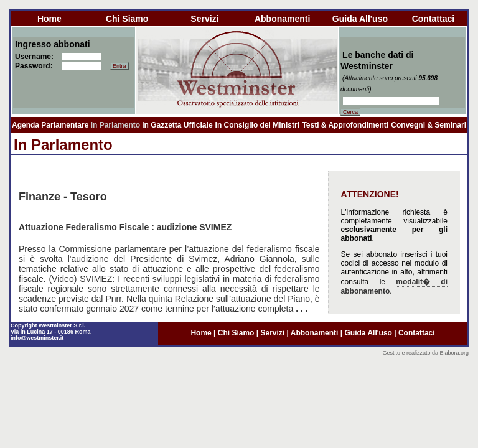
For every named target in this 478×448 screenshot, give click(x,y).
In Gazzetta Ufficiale (177, 125)
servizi (204, 19)
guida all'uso (360, 19)
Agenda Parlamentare (50, 125)
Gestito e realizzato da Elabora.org (425, 353)
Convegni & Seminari (429, 125)
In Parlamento (115, 125)
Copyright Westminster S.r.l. (48, 325)
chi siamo (127, 19)
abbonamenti (282, 19)
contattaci (433, 19)
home (49, 19)
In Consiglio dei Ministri (257, 125)
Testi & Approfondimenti (345, 125)
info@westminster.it (37, 338)
